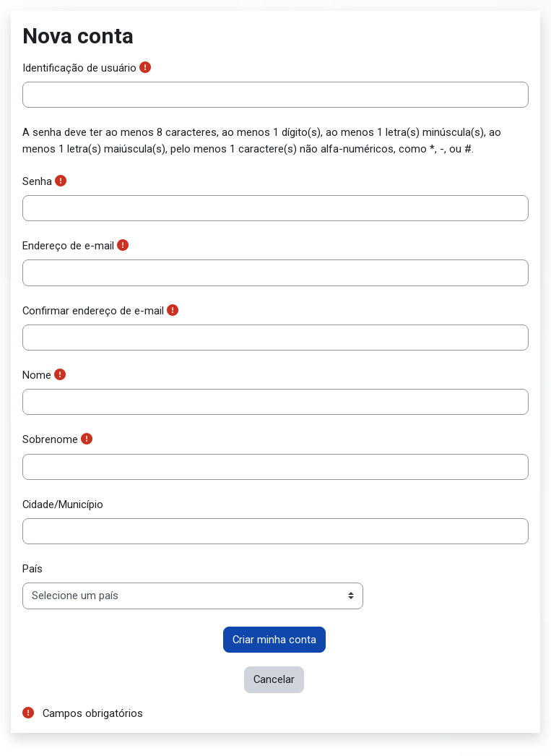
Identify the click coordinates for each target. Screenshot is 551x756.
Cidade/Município (63, 504)
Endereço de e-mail (68, 246)
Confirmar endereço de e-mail (93, 311)
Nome (37, 375)
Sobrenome (50, 439)
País (32, 569)
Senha (37, 181)
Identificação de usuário (79, 68)
